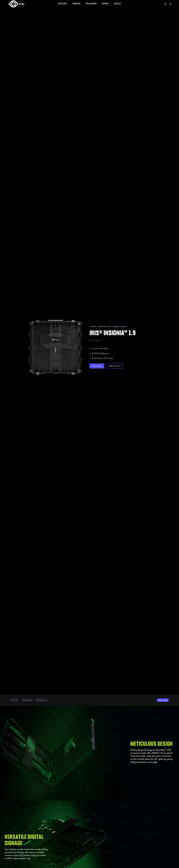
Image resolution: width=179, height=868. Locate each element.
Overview (14, 700)
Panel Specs (27, 700)
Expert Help (163, 700)
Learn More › (97, 366)
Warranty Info (41, 700)
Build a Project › (115, 366)
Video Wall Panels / (105, 327)
